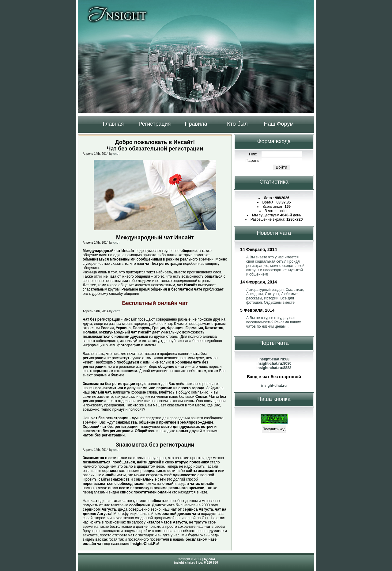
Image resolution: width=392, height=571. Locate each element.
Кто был (237, 124)
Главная (113, 124)
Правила (196, 124)
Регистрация (155, 124)
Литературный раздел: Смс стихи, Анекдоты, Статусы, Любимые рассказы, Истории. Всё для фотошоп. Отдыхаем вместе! (275, 296)
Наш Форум (279, 124)
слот (117, 154)
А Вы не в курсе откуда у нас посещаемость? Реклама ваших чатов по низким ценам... (273, 322)
